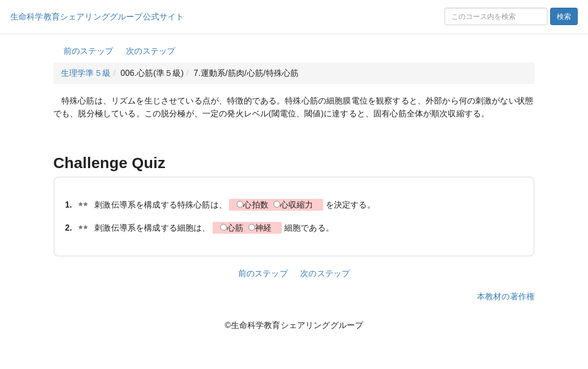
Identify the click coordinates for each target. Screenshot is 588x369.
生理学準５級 (86, 73)
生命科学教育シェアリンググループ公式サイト (97, 17)
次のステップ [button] (151, 51)
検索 (564, 16)
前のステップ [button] (88, 51)
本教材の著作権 (506, 296)
